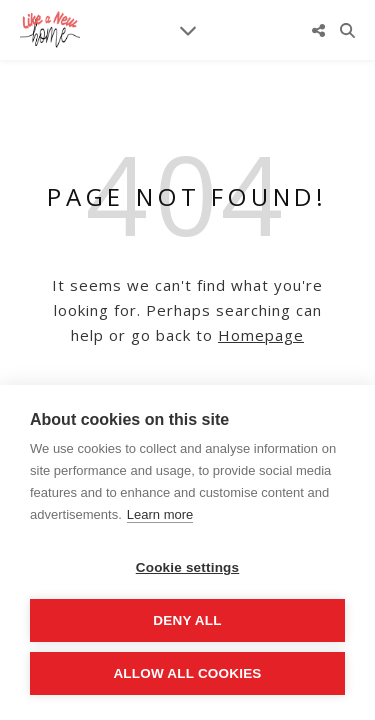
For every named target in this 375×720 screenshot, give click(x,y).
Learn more (160, 514)
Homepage (261, 335)
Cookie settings (188, 567)
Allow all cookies (187, 673)
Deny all (187, 620)
